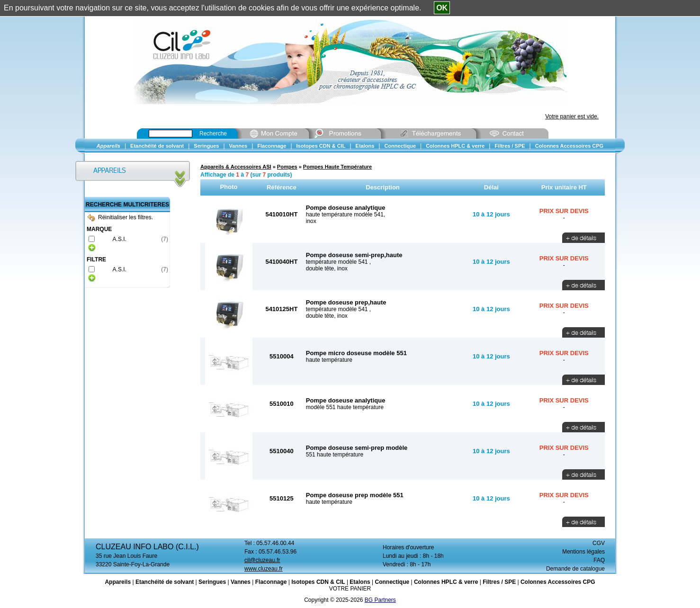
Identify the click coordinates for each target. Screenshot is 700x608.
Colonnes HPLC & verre (446, 582)
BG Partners (380, 600)
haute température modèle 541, (346, 215)
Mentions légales (583, 552)
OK (442, 8)
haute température (329, 360)
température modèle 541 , (338, 262)
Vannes (241, 582)
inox (311, 221)
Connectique (392, 582)
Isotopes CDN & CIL (318, 582)
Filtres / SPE (499, 582)
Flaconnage (271, 582)
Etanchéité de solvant (165, 582)
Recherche (213, 134)
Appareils (118, 582)
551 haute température (335, 455)
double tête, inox (327, 268)
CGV (599, 543)
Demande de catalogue (575, 569)
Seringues (212, 582)
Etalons (360, 582)
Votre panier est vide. (572, 116)
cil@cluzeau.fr (262, 560)
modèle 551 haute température (345, 407)
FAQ (599, 560)
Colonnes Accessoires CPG (558, 582)
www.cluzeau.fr (264, 569)
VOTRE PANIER (350, 589)
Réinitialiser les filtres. (120, 217)
